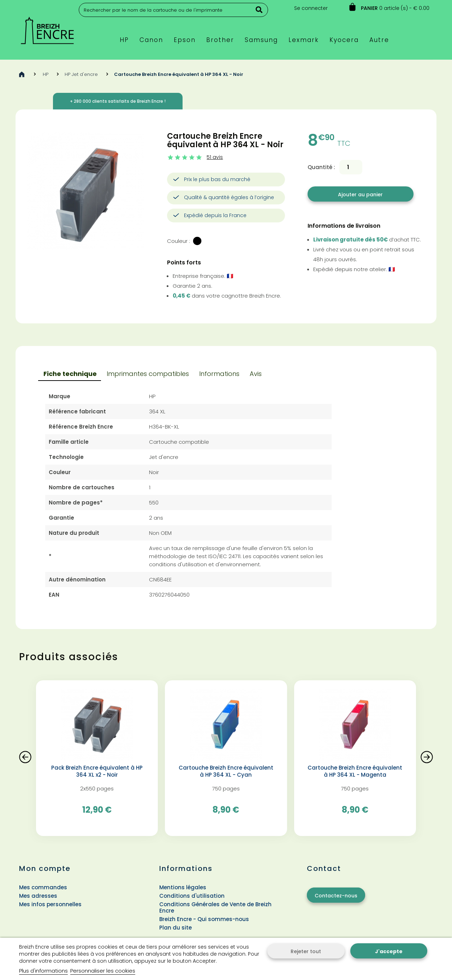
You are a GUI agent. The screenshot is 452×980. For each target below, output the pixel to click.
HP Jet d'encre (81, 74)
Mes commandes (43, 887)
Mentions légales (183, 887)
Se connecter (311, 8)
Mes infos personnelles (50, 904)
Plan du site (176, 928)
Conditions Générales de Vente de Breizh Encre (215, 907)
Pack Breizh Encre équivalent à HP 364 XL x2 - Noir (97, 771)
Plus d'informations (43, 971)
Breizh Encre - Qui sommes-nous (204, 919)
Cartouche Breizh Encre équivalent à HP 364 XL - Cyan (226, 771)
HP (46, 74)
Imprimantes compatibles (148, 374)
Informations (219, 374)
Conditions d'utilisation (192, 896)
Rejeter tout (306, 951)
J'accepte (389, 951)
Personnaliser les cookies (103, 971)
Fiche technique (70, 374)
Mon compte (45, 868)
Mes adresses (38, 896)
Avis (256, 374)
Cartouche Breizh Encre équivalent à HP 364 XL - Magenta (355, 771)
